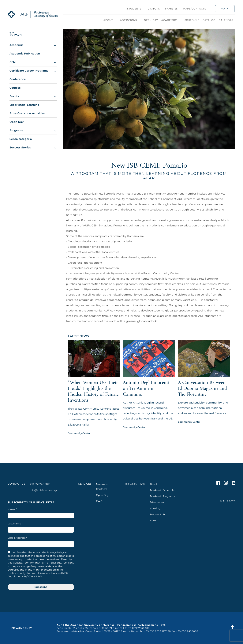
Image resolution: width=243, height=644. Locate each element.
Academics (171, 20)
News (153, 520)
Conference (18, 79)
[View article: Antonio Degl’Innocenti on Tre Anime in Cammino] (149, 369)
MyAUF (225, 9)
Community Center (79, 433)
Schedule (192, 20)
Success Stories (20, 147)
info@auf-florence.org (43, 490)
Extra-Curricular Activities (27, 113)
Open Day (151, 20)
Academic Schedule (162, 490)
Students (134, 9)
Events (14, 96)
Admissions (130, 20)
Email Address (17, 538)
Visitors (154, 9)
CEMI (13, 62)
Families (171, 9)
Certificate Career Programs (29, 71)
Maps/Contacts (194, 9)
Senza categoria (21, 139)
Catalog (209, 20)
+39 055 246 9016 (40, 484)
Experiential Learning (24, 105)
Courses (15, 88)
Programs (16, 130)
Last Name (15, 524)
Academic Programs (162, 496)
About (110, 20)
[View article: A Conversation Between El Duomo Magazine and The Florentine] (204, 369)
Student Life (157, 514)
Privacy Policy (22, 628)
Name (12, 509)
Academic (16, 45)
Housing (155, 508)
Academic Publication (25, 54)
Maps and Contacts (102, 486)
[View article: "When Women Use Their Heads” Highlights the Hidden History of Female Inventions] (94, 372)
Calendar (226, 20)
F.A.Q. (100, 501)
